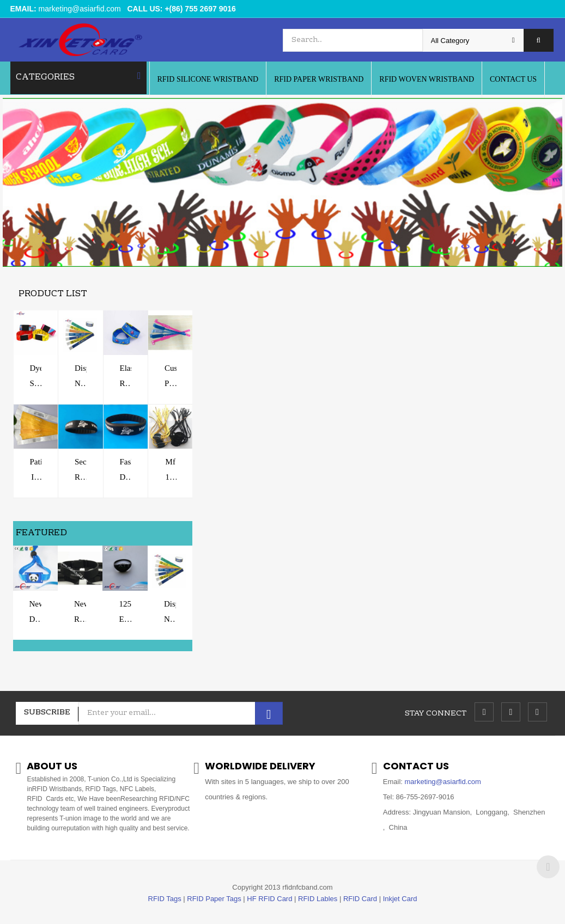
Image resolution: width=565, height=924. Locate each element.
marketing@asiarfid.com (80, 9)
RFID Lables (318, 899)
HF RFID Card (269, 899)
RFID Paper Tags (214, 899)
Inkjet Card (400, 899)
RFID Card (360, 899)
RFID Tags (165, 899)
